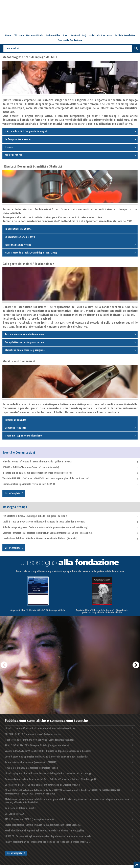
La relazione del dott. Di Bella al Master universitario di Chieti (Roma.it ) (40, 538)
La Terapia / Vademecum (18, 139)
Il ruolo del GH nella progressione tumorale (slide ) (31, 768)
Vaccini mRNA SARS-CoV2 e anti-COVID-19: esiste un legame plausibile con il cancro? (46, 478)
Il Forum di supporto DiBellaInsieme (24, 436)
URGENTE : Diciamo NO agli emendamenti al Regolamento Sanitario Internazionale (48, 836)
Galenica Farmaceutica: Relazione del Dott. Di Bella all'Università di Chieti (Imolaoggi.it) (48, 533)
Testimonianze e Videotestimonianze (25, 334)
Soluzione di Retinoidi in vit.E (20, 808)
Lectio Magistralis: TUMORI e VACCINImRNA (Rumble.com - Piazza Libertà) (43, 825)
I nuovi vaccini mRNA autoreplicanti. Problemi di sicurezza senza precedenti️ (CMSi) (48, 842)
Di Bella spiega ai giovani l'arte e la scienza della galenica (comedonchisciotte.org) (45, 527)
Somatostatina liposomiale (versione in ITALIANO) (29, 484)
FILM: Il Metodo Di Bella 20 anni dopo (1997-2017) (31, 253)
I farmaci (9, 147)
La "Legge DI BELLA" (15, 814)
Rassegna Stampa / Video (18, 245)
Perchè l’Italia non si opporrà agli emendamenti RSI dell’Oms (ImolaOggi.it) (44, 831)
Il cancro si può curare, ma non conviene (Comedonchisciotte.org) (37, 473)
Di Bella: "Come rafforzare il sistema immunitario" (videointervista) (37, 462)
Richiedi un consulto (16, 420)
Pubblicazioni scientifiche (18, 229)
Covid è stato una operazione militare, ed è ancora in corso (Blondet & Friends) (44, 522)
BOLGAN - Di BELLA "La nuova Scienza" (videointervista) (31, 467)
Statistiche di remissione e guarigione (25, 350)
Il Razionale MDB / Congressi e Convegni (26, 131)
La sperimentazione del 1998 (20, 237)
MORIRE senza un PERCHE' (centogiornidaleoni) (29, 819)
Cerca (136, 48)
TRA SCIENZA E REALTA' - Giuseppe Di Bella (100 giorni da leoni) (35, 516)
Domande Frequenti (15, 428)
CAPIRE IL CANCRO (14, 155)
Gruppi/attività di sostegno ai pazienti (25, 342)
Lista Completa (13, 493)
